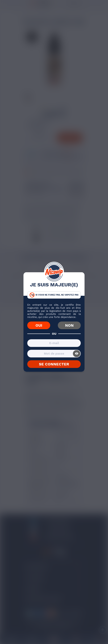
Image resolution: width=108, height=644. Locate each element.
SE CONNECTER (54, 364)
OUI (39, 325)
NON (69, 325)
